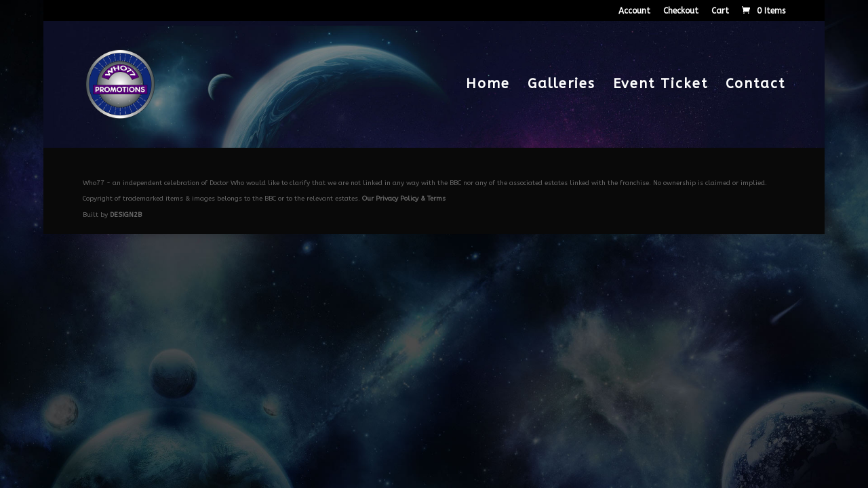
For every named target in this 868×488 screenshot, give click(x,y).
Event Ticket (660, 85)
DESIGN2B (126, 215)
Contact (755, 85)
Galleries (561, 85)
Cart (720, 11)
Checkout (681, 11)
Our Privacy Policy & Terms (404, 199)
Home (488, 85)
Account (634, 11)
